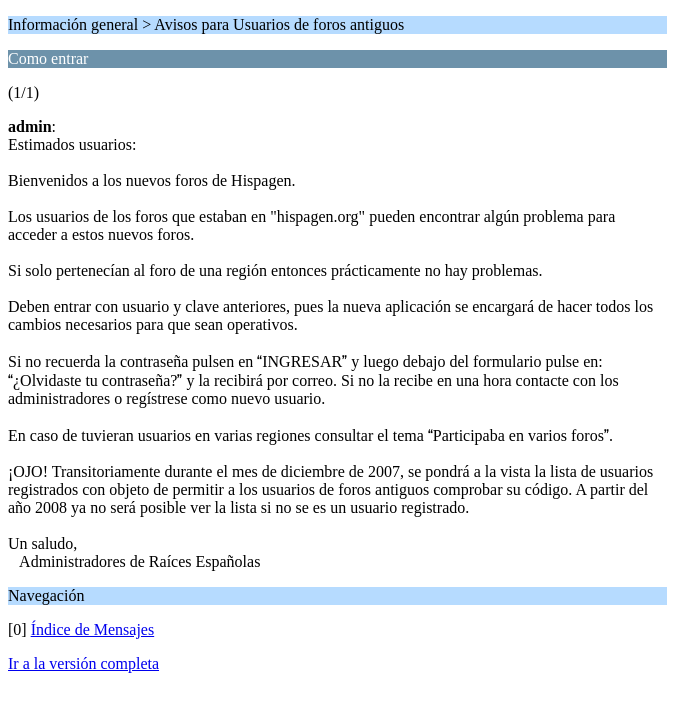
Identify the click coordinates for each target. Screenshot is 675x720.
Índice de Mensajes (93, 629)
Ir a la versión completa (83, 663)
